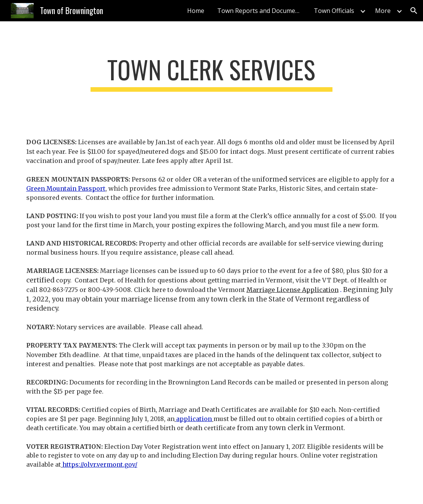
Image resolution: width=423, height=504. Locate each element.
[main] (211, 73)
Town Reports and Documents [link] (261, 11)
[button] (414, 11)
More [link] (383, 11)
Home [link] (196, 11)
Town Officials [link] (334, 11)
